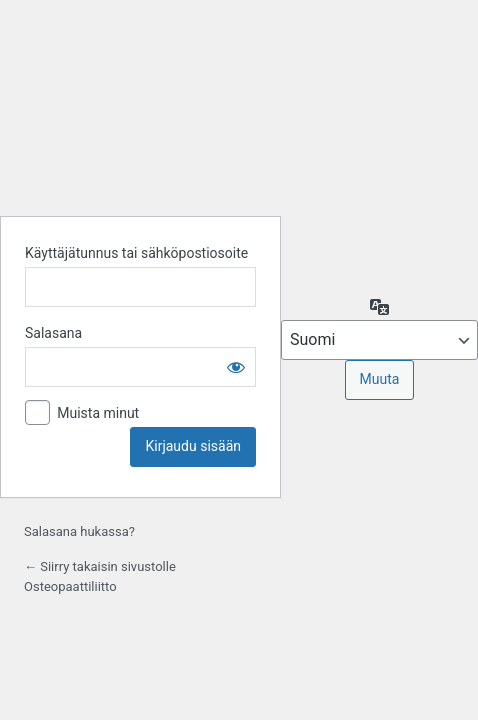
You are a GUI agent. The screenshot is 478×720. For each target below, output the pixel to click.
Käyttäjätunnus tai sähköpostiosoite (136, 253)
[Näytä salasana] (236, 367)
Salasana (53, 333)
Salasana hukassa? (79, 531)
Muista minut (98, 413)
